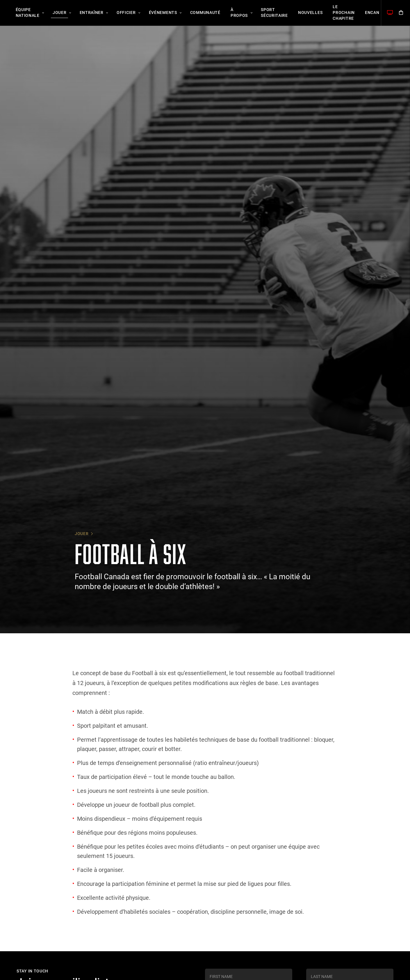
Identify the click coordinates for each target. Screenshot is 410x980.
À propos (218, 13)
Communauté (188, 13)
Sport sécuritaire (250, 13)
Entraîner (83, 13)
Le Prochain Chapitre (313, 13)
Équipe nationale (26, 13)
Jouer (55, 13)
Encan (338, 13)
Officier (115, 13)
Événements (148, 13)
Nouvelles (283, 13)
